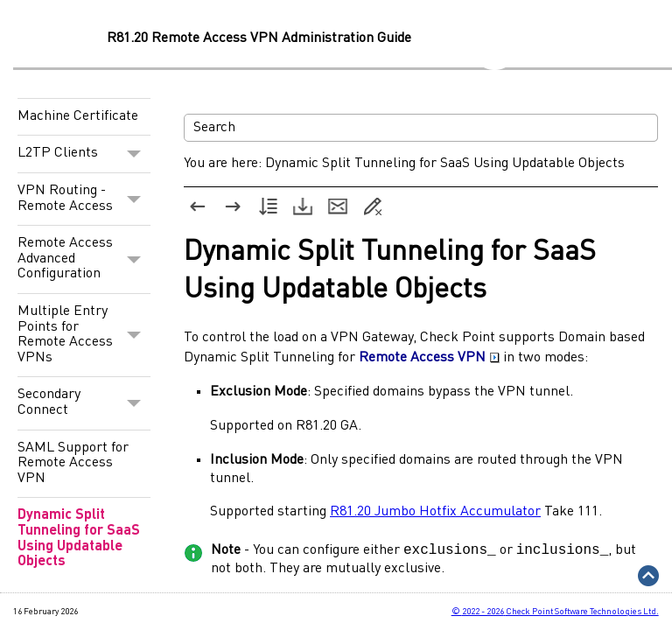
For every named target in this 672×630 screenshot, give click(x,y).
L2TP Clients (84, 154)
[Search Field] (421, 128)
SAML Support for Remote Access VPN (73, 463)
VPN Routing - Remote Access (84, 199)
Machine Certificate (78, 116)
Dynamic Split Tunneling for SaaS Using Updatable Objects (79, 539)
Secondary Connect (84, 403)
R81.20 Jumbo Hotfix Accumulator (435, 512)
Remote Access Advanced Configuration (84, 259)
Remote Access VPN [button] (429, 358)
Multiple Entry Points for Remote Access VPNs (84, 335)
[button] (134, 154)
